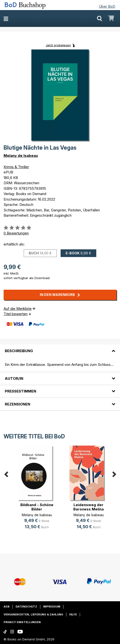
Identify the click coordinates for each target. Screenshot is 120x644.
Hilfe (73, 614)
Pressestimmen (20, 391)
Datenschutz (26, 607)
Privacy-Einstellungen (22, 622)
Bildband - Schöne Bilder (37, 507)
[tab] (60, 348)
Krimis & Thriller (16, 167)
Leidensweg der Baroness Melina (89, 507)
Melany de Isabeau (21, 156)
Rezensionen (17, 404)
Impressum (52, 607)
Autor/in (14, 378)
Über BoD (107, 6)
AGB (7, 607)
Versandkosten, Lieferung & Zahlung (33, 614)
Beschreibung (19, 351)
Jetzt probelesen (58, 45)
